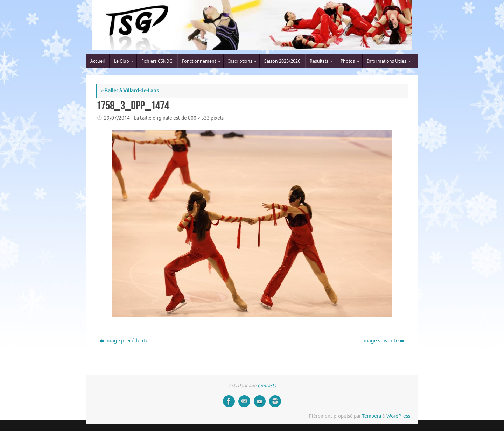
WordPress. (399, 416)
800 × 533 (199, 118)
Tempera (372, 416)
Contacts (267, 386)
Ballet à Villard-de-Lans (130, 91)
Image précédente (124, 341)
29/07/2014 (117, 118)
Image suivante (383, 341)
